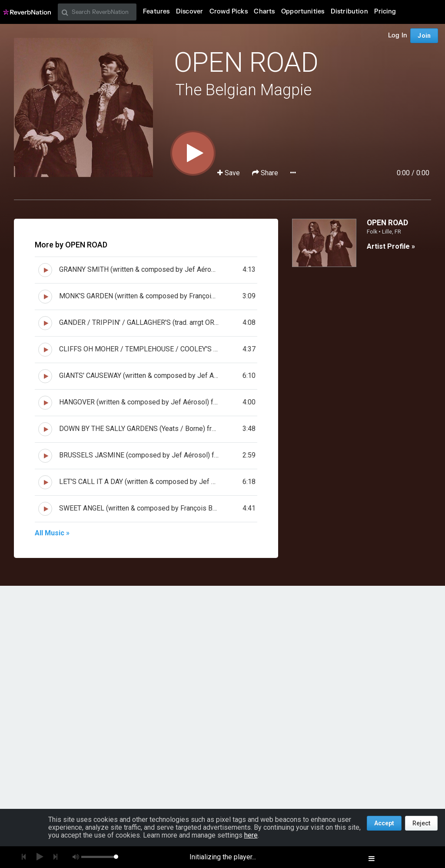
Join (424, 36)
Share (266, 173)
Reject (421, 823)
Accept (384, 823)
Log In (398, 35)
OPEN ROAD (246, 62)
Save (229, 173)
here (251, 835)
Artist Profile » (391, 246)
